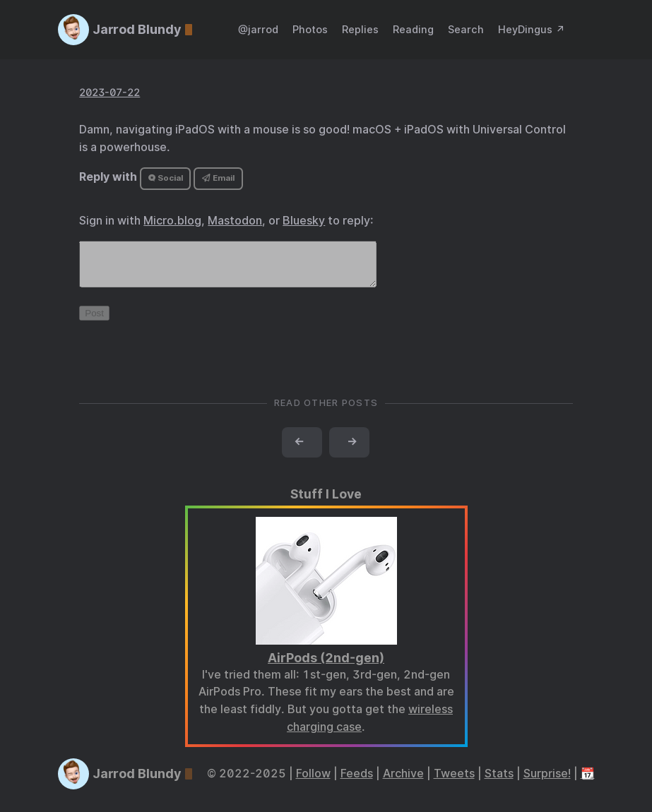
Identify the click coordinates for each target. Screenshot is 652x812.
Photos (310, 29)
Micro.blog (172, 221)
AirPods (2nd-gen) (326, 666)
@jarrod (258, 29)
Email (218, 178)
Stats (499, 782)
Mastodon (235, 221)
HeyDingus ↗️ (532, 29)
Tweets (454, 782)
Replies (360, 29)
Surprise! (547, 782)
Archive (403, 782)
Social (166, 178)
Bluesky (304, 221)
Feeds (357, 782)
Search (466, 29)
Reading (413, 29)
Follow (313, 782)
